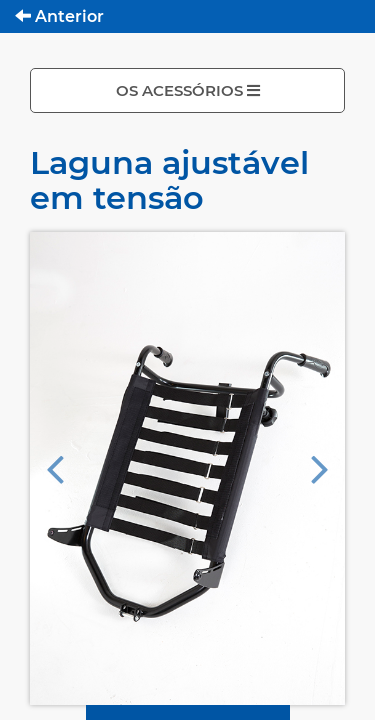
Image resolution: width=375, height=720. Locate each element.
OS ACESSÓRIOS (188, 90)
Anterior (59, 16)
